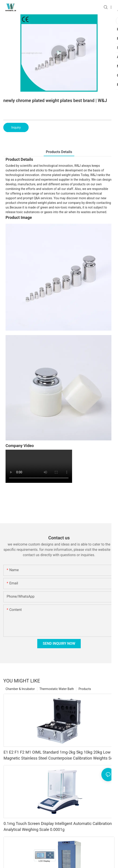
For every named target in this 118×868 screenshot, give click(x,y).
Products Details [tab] (59, 152)
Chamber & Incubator (20, 689)
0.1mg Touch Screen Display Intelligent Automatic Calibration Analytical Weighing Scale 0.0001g (58, 826)
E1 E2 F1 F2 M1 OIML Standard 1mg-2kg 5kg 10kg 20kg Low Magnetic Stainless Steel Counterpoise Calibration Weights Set (59, 755)
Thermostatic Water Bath (57, 689)
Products (85, 689)
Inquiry (16, 127)
